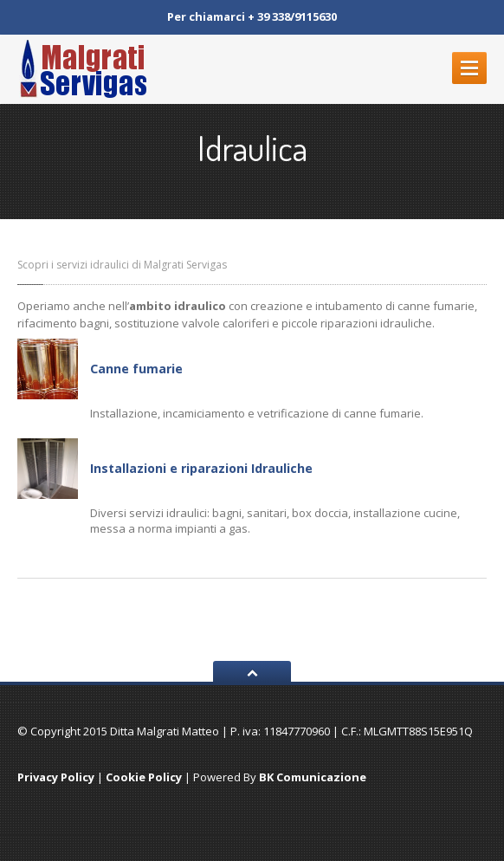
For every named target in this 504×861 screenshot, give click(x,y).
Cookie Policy (144, 777)
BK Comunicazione (313, 777)
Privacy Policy (56, 777)
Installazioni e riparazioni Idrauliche (201, 468)
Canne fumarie (136, 369)
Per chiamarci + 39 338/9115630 (252, 16)
